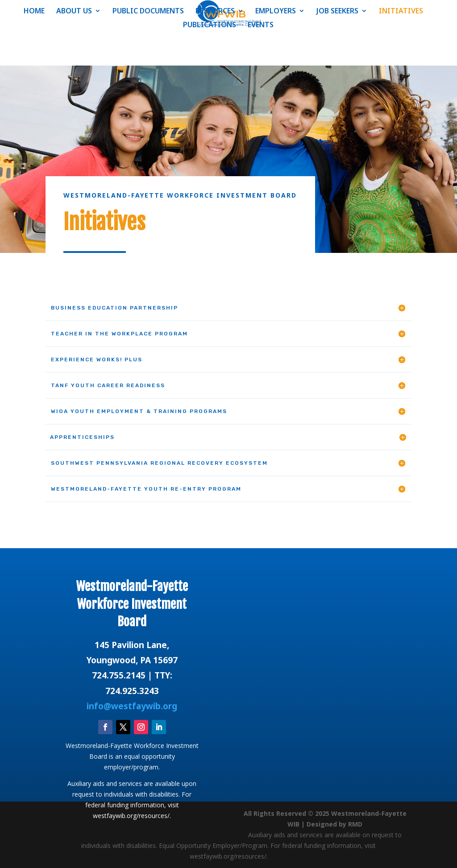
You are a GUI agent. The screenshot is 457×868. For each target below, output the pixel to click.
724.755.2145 (119, 675)
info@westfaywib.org (132, 706)
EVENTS (261, 25)
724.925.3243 (132, 691)
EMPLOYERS (276, 12)
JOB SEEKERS (337, 12)
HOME (34, 12)
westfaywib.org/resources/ (131, 816)
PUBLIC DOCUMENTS (148, 12)
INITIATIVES (401, 12)
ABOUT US (74, 12)
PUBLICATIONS (210, 25)
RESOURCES (215, 12)
